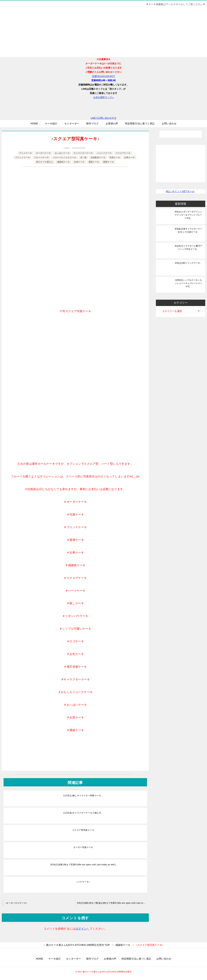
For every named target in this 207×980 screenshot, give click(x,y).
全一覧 (83, 157)
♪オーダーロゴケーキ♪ (16, 903)
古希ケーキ (129, 157)
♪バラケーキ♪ (83, 882)
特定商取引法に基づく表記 (140, 123)
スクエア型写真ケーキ (83, 830)
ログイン (81, 929)
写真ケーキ (115, 157)
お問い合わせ (169, 123)
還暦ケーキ (108, 162)
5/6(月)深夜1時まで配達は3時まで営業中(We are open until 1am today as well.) (113, 903)
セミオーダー (72, 123)
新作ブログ (92, 123)
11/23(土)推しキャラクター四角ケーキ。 (83, 796)
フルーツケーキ (41, 157)
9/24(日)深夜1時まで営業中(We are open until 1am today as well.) (83, 865)
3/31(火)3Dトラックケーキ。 (189, 263)
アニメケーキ (26, 153)
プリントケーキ (23, 157)
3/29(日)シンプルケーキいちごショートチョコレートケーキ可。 (188, 283)
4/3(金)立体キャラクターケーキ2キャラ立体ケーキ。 (189, 230)
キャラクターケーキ (83, 153)
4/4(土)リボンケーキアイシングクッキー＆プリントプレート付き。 (189, 215)
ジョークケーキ (104, 153)
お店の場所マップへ (104, 97)
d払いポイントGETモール (180, 191)
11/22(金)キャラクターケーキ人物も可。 (83, 813)
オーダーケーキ (43, 153)
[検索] (181, 134)
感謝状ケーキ (63, 162)
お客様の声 (112, 123)
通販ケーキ (94, 162)
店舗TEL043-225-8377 (104, 76)
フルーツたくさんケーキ (65, 157)
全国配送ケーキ (98, 157)
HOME (34, 123)
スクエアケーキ (123, 153)
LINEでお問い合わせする (103, 109)
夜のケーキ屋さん (45, 162)
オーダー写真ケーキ (83, 847)
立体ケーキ (79, 162)
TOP (78, 945)
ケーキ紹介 (51, 123)
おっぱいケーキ (62, 153)
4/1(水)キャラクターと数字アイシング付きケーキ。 (189, 248)
